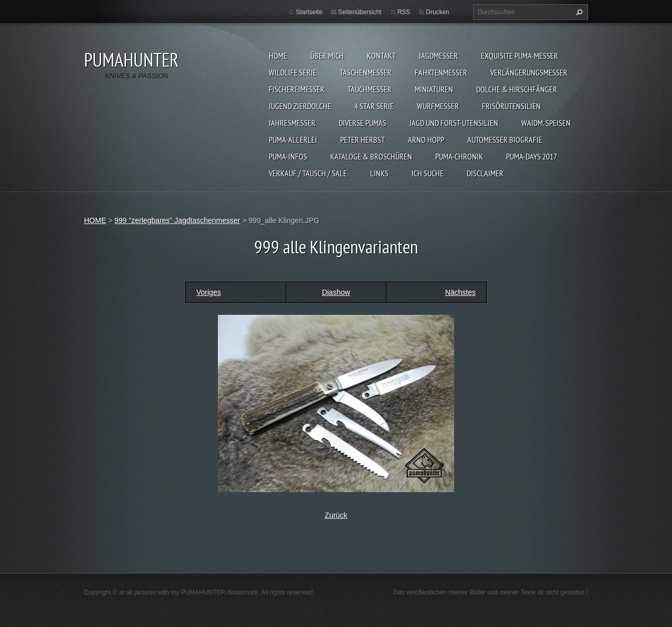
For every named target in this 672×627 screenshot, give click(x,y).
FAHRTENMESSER (441, 72)
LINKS (379, 173)
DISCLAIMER (485, 173)
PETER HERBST (363, 140)
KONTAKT (381, 56)
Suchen (578, 12)
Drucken (438, 12)
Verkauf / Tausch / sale (308, 173)
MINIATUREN (434, 89)
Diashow (336, 292)
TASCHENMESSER (366, 72)
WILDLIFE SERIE (293, 72)
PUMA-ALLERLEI (293, 140)
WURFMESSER (438, 106)
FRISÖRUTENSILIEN (511, 106)
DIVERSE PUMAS (363, 123)
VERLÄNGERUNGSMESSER (529, 72)
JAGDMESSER (438, 56)
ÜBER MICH (327, 56)
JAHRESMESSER (292, 123)
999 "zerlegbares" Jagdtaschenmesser (177, 220)
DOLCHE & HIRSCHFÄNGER (517, 89)
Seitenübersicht (360, 12)
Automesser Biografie (505, 140)
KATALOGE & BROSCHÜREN (371, 156)
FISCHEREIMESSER (297, 89)
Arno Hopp (426, 140)
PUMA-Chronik (459, 156)
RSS (404, 12)
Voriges (209, 292)
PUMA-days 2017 (532, 156)
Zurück (336, 515)
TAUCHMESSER (370, 89)
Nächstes (460, 292)
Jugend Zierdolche (300, 106)
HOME (278, 56)
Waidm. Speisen (546, 123)
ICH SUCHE (428, 173)
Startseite (309, 12)
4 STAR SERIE (374, 106)
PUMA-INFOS (288, 156)
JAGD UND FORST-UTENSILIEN (454, 123)
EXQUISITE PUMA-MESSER (519, 56)
